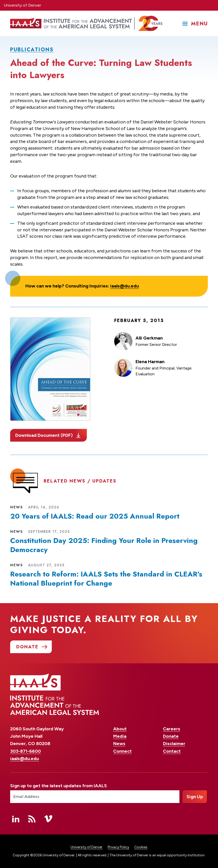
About (120, 729)
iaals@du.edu (124, 286)
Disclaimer (174, 744)
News (119, 744)
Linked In (16, 819)
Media (120, 736)
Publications (32, 50)
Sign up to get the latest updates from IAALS (58, 786)
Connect (122, 751)
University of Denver (22, 5)
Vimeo (48, 819)
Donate (171, 736)
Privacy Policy (118, 847)
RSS (32, 819)
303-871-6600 (26, 751)
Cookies (141, 847)
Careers (172, 729)
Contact (172, 751)
